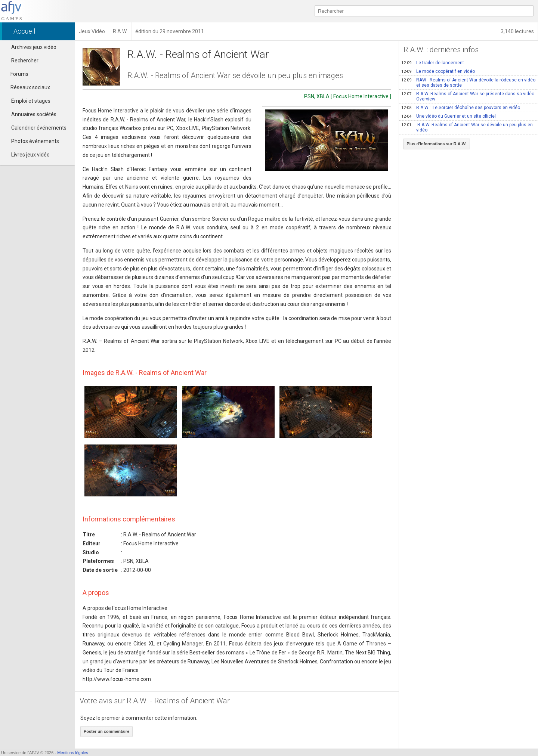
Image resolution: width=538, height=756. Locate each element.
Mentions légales (73, 753)
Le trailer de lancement (433, 63)
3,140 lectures (517, 31)
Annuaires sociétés (34, 114)
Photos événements (35, 141)
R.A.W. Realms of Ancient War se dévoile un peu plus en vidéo (467, 127)
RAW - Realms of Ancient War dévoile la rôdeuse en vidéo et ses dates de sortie (468, 83)
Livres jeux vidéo (30, 155)
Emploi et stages (31, 101)
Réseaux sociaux (27, 87)
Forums (16, 74)
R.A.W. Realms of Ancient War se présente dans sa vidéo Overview (468, 96)
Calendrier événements (39, 128)
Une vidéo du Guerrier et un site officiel (449, 116)
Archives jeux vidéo (34, 47)
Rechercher (25, 61)
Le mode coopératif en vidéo (438, 71)
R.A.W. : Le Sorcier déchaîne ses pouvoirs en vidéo (461, 108)
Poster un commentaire (106, 731)
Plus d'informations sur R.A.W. (436, 144)
